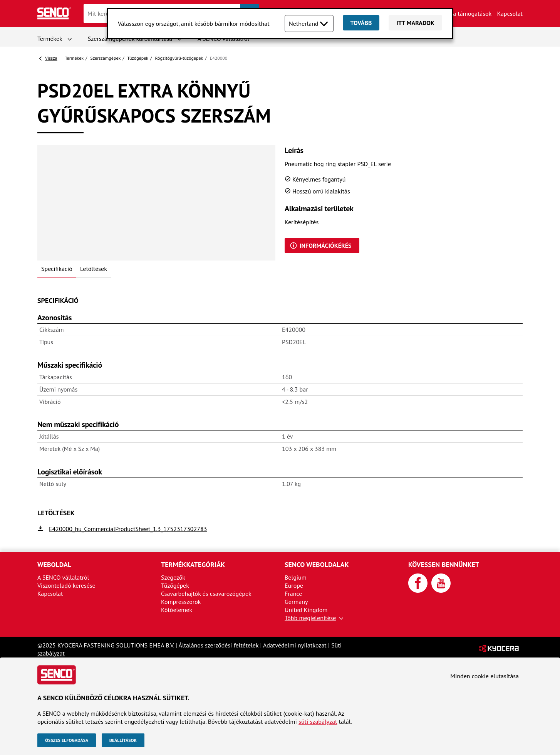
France (293, 594)
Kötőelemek (177, 610)
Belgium (296, 577)
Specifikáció (57, 269)
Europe (294, 585)
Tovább (361, 23)
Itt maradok (415, 23)
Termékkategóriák (193, 564)
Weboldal (54, 564)
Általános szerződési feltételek (219, 645)
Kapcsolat (510, 13)
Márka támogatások (466, 13)
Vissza (51, 58)
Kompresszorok (181, 602)
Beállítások (123, 740)
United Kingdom (306, 610)
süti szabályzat (318, 721)
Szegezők (173, 577)
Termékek (50, 39)
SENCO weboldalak (317, 564)
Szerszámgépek (106, 58)
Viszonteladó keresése (66, 585)
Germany (296, 602)
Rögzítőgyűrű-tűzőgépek (179, 58)
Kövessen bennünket (444, 564)
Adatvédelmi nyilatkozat (295, 645)
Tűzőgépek (138, 58)
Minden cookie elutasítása (485, 676)
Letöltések (94, 269)
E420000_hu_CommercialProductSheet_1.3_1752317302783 (128, 529)
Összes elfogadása (67, 740)
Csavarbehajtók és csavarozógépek (206, 594)
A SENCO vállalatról (63, 577)
